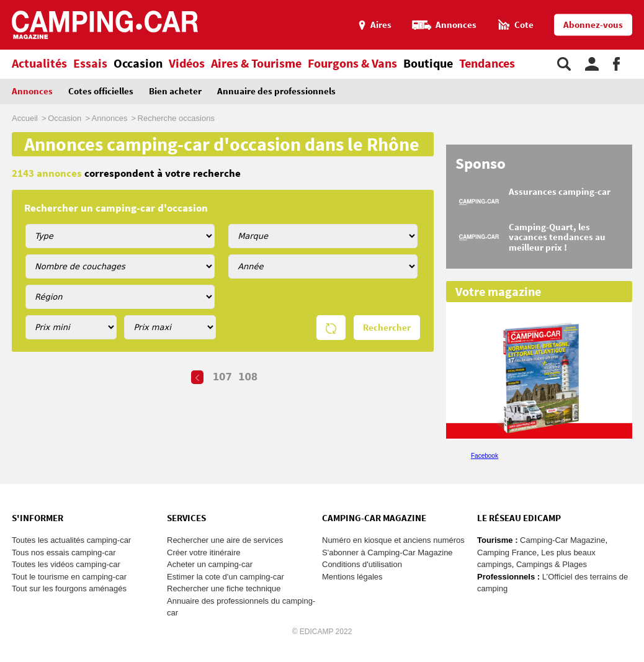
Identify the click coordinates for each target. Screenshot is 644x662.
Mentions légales (352, 577)
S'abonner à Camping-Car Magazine (387, 552)
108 (248, 377)
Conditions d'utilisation (362, 564)
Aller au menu (628, 5)
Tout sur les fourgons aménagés (69, 588)
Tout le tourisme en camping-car (69, 577)
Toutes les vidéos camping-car (66, 564)
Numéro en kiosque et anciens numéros (393, 540)
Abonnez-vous (593, 25)
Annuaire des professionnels (276, 92)
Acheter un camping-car (210, 564)
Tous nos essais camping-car (64, 552)
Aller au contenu (634, 5)
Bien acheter (175, 92)
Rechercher (387, 328)
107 (222, 377)
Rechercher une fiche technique (224, 588)
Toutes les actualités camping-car (71, 540)
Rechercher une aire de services (225, 540)
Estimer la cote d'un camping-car (226, 577)
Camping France (507, 552)
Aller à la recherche (641, 5)
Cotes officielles (101, 92)
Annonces (32, 92)
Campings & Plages (552, 564)
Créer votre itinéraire (204, 552)
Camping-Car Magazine (562, 540)
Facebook (485, 456)
